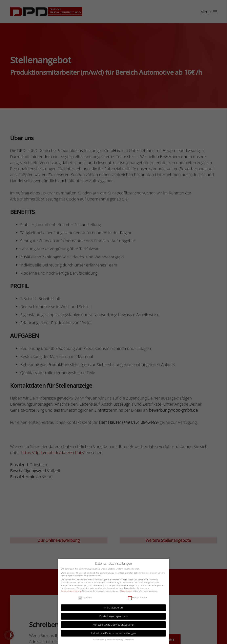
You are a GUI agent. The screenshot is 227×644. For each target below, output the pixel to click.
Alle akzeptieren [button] (113, 608)
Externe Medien (137, 598)
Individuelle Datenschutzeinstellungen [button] (113, 633)
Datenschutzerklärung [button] (115, 640)
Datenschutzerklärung (71, 591)
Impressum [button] (130, 640)
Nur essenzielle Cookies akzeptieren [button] (113, 625)
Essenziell (85, 598)
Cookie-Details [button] (99, 640)
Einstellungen (126, 591)
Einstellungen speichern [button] (113, 616)
